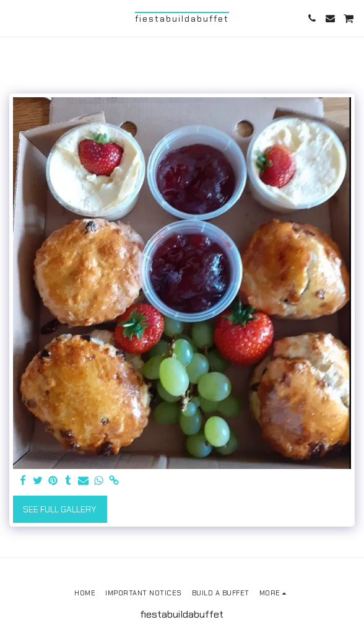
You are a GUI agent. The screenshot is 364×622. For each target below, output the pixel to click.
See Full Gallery (60, 509)
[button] (14, 18)
